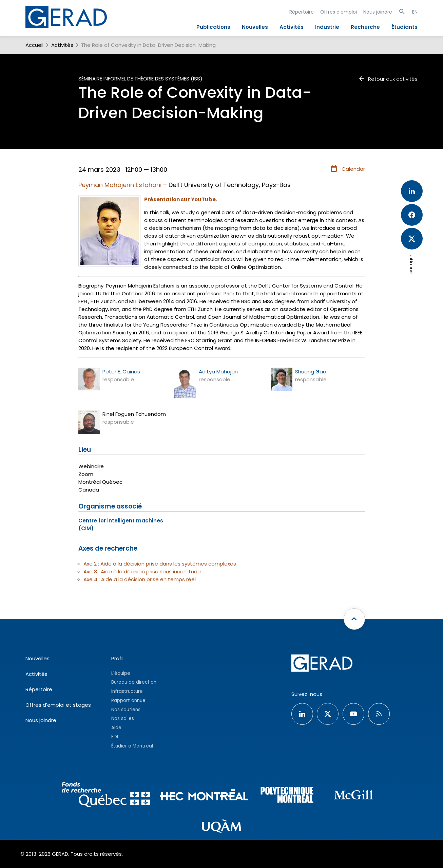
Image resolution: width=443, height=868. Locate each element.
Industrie (327, 27)
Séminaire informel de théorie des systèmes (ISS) (140, 79)
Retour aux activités (388, 79)
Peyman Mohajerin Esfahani (120, 185)
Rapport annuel (129, 700)
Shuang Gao (311, 372)
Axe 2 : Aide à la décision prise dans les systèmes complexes (160, 564)
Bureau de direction (134, 682)
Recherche (365, 27)
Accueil (34, 45)
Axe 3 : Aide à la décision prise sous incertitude (142, 571)
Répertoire (302, 12)
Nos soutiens (126, 710)
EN (415, 12)
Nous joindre (378, 12)
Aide (116, 728)
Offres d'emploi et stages (58, 705)
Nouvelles (255, 27)
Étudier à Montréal (132, 746)
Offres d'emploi (339, 12)
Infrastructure (127, 691)
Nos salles (123, 718)
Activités (292, 27)
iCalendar (348, 169)
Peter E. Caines (121, 372)
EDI (115, 737)
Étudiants (405, 27)
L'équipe (121, 673)
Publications (213, 27)
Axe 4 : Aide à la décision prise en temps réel (140, 579)
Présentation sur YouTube (180, 199)
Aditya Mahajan (218, 372)
